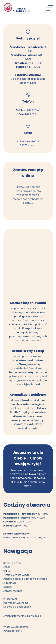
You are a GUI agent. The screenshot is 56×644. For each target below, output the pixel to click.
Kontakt (8, 587)
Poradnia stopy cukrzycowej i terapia (25, 579)
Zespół (7, 567)
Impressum (10, 599)
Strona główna (12, 563)
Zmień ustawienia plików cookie (22, 616)
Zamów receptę (13, 591)
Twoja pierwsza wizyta (17, 575)
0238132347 (33, 110)
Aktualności (10, 583)
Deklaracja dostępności (17, 607)
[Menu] (49, 8)
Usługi (7, 571)
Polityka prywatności (16, 603)
